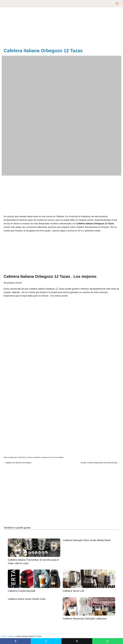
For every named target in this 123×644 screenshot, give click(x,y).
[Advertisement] (61, 28)
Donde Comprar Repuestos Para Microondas (99, 463)
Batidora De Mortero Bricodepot (18, 463)
